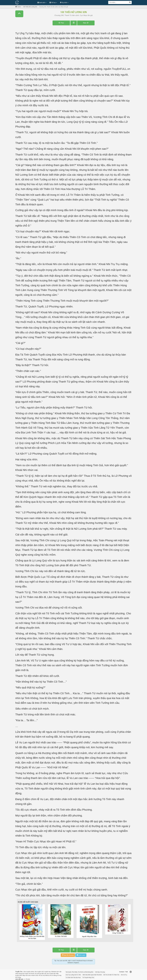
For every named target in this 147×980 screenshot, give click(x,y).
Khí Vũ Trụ (124, 975)
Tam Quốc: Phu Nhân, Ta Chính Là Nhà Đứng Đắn (80, 972)
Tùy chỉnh (64, 3)
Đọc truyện (27, 972)
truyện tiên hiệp (54, 974)
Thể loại (53, 3)
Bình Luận (81, 955)
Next (86, 23)
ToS (127, 972)
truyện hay (47, 972)
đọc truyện (38, 972)
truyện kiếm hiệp (20, 975)
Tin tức (28, 979)
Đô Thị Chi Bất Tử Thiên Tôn (111, 975)
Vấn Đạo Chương (100, 972)
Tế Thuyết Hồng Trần (88, 978)
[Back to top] (131, 972)
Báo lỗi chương (68, 955)
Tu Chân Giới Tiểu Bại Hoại (73, 978)
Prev (61, 23)
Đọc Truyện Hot (25, 2)
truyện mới (28, 974)
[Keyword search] (118, 2)
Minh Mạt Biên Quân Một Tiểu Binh (92, 975)
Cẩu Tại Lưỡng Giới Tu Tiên (73, 975)
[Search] (130, 2)
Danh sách (42, 3)
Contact (122, 972)
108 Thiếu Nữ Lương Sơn (74, 12)
